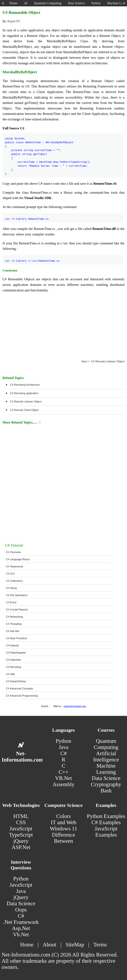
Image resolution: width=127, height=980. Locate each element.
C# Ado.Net (13, 631)
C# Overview (13, 552)
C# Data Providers (16, 638)
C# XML (11, 674)
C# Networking (14, 617)
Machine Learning (106, 769)
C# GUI (10, 574)
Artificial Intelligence (106, 756)
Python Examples (106, 816)
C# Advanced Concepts (19, 689)
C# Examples (106, 822)
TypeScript (21, 835)
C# (63, 753)
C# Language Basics (18, 559)
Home (27, 945)
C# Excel (11, 602)
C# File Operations (17, 595)
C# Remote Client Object (24, 410)
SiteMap (75, 945)
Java (63, 747)
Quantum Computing (106, 744)
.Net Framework (21, 922)
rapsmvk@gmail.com (75, 706)
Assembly (63, 784)
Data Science (106, 778)
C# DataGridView (16, 681)
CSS (21, 822)
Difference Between (64, 838)
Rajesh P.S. (14, 21)
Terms (100, 945)
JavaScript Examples (106, 832)
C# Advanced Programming (22, 696)
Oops (21, 910)
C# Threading (14, 624)
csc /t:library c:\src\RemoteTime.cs (32, 259)
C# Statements (14, 567)
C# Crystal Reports (17, 610)
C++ (63, 772)
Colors (63, 816)
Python (63, 741)
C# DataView (13, 660)
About (50, 945)
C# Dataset (12, 645)
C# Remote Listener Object (26, 402)
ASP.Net (21, 847)
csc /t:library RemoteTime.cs (27, 217)
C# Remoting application (24, 393)
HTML (21, 816)
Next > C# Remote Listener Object (103, 361)
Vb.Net (21, 934)
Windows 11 (63, 829)
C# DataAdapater (16, 653)
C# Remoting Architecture (25, 385)
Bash (106, 791)
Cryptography (106, 784)
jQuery (21, 841)
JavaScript (21, 829)
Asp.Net (21, 928)
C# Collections (14, 581)
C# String (11, 588)
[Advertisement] (64, 325)
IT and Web (63, 822)
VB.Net (63, 778)
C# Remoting (13, 667)
